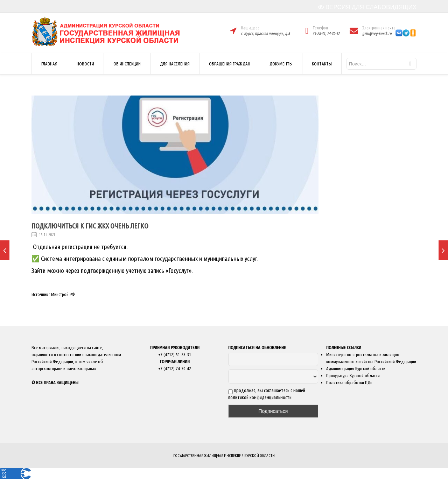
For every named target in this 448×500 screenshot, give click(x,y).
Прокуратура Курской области (353, 375)
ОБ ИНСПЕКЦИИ (127, 64)
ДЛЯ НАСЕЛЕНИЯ (175, 64)
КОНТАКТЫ (322, 64)
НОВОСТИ (85, 64)
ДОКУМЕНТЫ (281, 64)
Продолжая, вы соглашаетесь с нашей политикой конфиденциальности (267, 394)
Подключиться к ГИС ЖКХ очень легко (90, 226)
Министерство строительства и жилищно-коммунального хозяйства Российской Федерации (371, 358)
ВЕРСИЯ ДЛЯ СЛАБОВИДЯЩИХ (367, 7)
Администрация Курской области (356, 368)
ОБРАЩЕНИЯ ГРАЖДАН (230, 64)
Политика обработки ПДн (349, 382)
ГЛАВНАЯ (49, 64)
